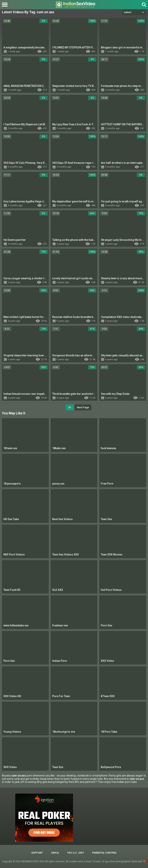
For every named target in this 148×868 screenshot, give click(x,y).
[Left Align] (6, 5)
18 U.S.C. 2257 (75, 853)
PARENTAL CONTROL (104, 853)
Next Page (83, 407)
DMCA (55, 853)
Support (37, 853)
